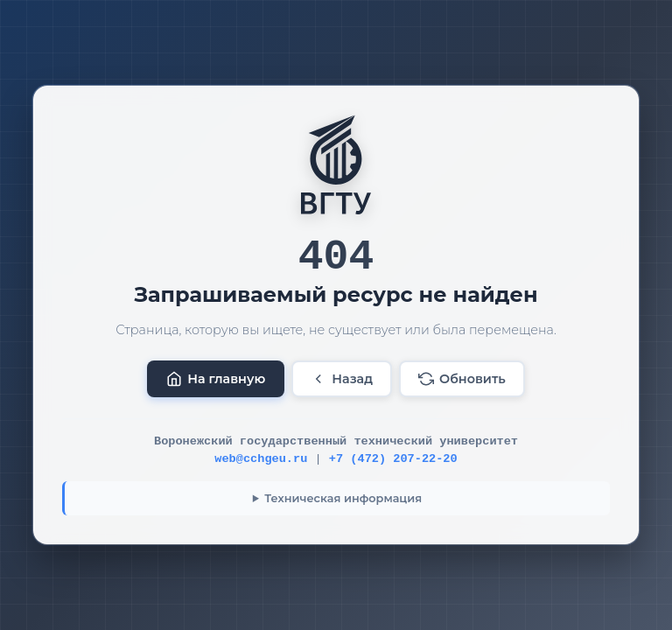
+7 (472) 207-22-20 (393, 459)
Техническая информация (343, 498)
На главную (216, 379)
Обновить (462, 379)
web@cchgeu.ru (261, 459)
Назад (342, 379)
